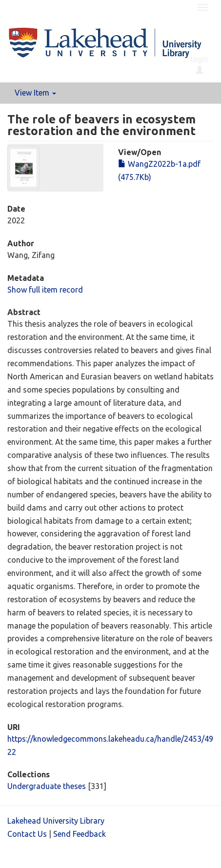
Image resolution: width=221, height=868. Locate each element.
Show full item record (45, 290)
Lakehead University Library (56, 821)
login (200, 64)
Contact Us (27, 834)
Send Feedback (80, 834)
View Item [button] (35, 93)
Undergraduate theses (47, 786)
